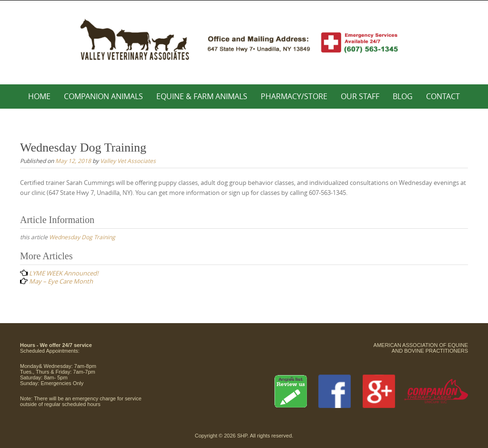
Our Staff (360, 96)
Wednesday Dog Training (82, 237)
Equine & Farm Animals (202, 96)
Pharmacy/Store (294, 96)
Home (39, 96)
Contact (443, 96)
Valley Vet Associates (128, 161)
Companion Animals (103, 96)
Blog (403, 96)
